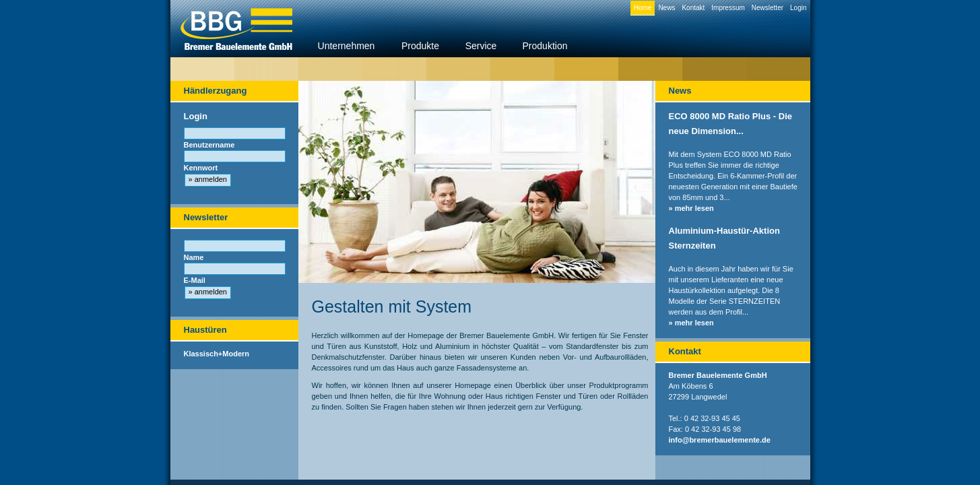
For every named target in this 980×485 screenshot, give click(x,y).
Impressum (728, 8)
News (666, 8)
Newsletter (767, 8)
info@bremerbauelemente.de (720, 440)
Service (481, 46)
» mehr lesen (691, 208)
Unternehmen (347, 46)
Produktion (545, 46)
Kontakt (693, 8)
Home (643, 8)
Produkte (420, 46)
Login (798, 8)
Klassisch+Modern (217, 354)
